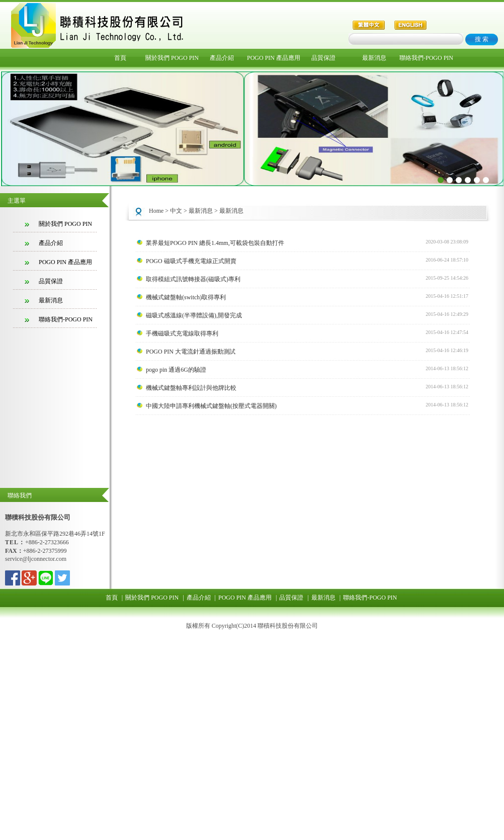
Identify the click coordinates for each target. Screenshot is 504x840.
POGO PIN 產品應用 (272, 58)
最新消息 (374, 58)
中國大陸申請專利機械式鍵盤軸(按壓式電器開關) (211, 406)
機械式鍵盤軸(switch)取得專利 (186, 297)
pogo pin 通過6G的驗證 (176, 370)
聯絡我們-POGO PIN (425, 58)
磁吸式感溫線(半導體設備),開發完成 (194, 315)
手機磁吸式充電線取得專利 (182, 333)
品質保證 (323, 58)
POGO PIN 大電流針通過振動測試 (191, 352)
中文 (176, 211)
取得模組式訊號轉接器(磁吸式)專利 (193, 279)
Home (156, 211)
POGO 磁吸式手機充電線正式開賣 (191, 261)
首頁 (120, 58)
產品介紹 (222, 58)
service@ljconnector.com (36, 559)
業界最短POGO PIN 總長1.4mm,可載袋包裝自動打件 (215, 243)
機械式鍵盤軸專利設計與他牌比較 (191, 388)
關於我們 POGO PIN (171, 58)
